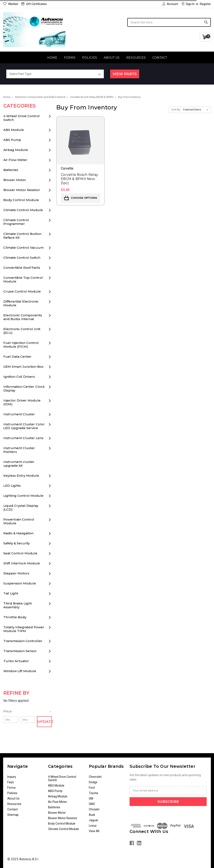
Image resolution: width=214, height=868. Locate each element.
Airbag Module (16, 150)
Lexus (93, 826)
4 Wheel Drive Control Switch (22, 118)
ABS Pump (12, 140)
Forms (70, 58)
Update (45, 722)
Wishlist (11, 4)
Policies (90, 58)
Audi (92, 815)
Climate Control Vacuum (24, 248)
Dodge (93, 782)
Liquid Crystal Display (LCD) (21, 507)
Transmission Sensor (20, 651)
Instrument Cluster (19, 414)
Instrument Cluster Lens (23, 438)
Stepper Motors (16, 573)
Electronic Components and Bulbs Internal (23, 317)
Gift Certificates (34, 4)
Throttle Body (15, 617)
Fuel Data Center (17, 357)
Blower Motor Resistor (22, 190)
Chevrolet (95, 777)
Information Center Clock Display (24, 388)
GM (91, 798)
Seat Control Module (20, 553)
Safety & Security (17, 543)
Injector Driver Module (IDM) (22, 402)
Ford (92, 788)
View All (94, 831)
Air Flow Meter (15, 160)
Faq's (11, 782)
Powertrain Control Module (19, 521)
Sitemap (13, 815)
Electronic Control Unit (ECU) (22, 331)
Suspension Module (20, 583)
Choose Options (81, 198)
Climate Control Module (23, 210)
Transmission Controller (23, 641)
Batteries (11, 170)
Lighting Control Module (23, 496)
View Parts (125, 74)
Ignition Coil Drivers (19, 377)
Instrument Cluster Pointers (19, 450)
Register (205, 4)
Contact (160, 58)
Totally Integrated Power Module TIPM (24, 629)
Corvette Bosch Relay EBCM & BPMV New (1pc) (79, 179)
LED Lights (12, 486)
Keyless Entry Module (21, 476)
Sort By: (176, 110)
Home (52, 58)
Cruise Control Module (22, 291)
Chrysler (94, 809)
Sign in (188, 4)
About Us (112, 58)
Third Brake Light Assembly (18, 605)
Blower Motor (15, 180)
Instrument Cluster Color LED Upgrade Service (24, 426)
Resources (136, 58)
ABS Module (14, 130)
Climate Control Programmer (16, 222)
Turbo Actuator (16, 661)
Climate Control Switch (22, 258)
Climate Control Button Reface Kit (22, 236)
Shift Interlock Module (22, 563)
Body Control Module (21, 200)
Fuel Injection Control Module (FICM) (21, 345)
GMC (92, 804)
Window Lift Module (20, 671)
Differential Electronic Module (21, 303)
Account (170, 4)
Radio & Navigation (18, 533)
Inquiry (12, 777)
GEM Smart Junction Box (23, 367)
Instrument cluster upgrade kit (19, 464)
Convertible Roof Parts (22, 268)
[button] (28, 711)
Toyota (93, 793)
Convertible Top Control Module (23, 279)
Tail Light (11, 593)
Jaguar (94, 820)
